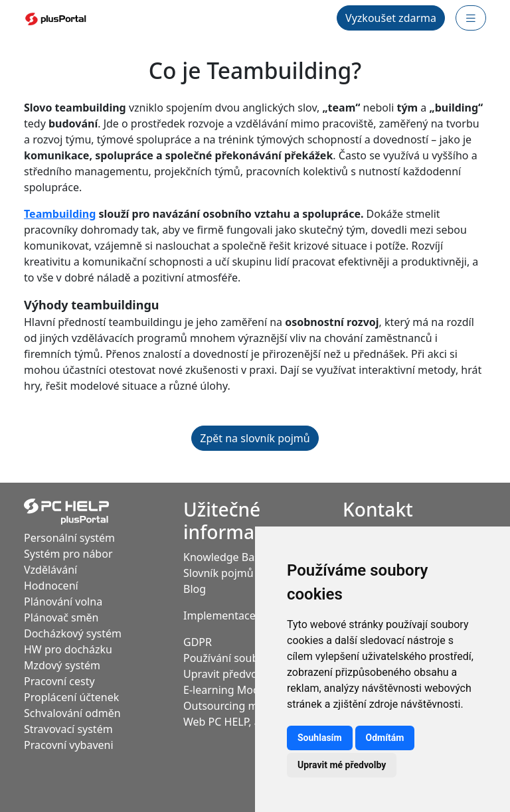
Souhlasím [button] (320, 738)
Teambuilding (60, 214)
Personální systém (69, 538)
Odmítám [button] (385, 738)
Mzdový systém (62, 665)
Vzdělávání (50, 570)
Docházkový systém (73, 633)
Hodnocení (51, 586)
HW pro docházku (68, 649)
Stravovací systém (68, 729)
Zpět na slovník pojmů (255, 438)
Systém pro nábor (68, 554)
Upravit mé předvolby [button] (342, 765)
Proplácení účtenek (71, 697)
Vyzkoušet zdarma (391, 18)
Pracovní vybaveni (69, 745)
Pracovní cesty (59, 681)
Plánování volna (63, 602)
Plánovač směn (61, 617)
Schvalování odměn (72, 713)
